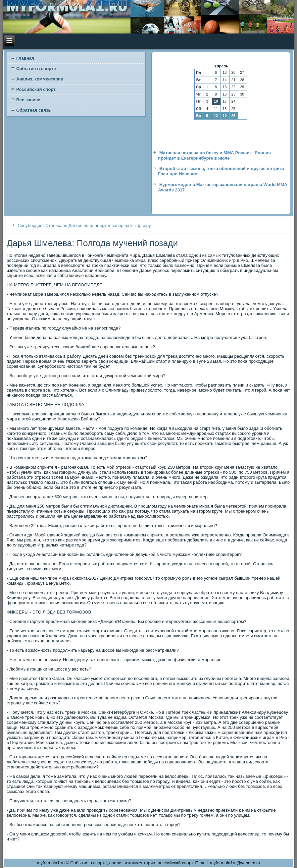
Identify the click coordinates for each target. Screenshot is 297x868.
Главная (25, 58)
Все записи (28, 100)
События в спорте (36, 69)
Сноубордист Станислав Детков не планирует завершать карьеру (84, 225)
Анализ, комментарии (40, 79)
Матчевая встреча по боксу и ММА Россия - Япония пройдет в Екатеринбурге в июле (214, 155)
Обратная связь (33, 110)
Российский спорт (36, 89)
